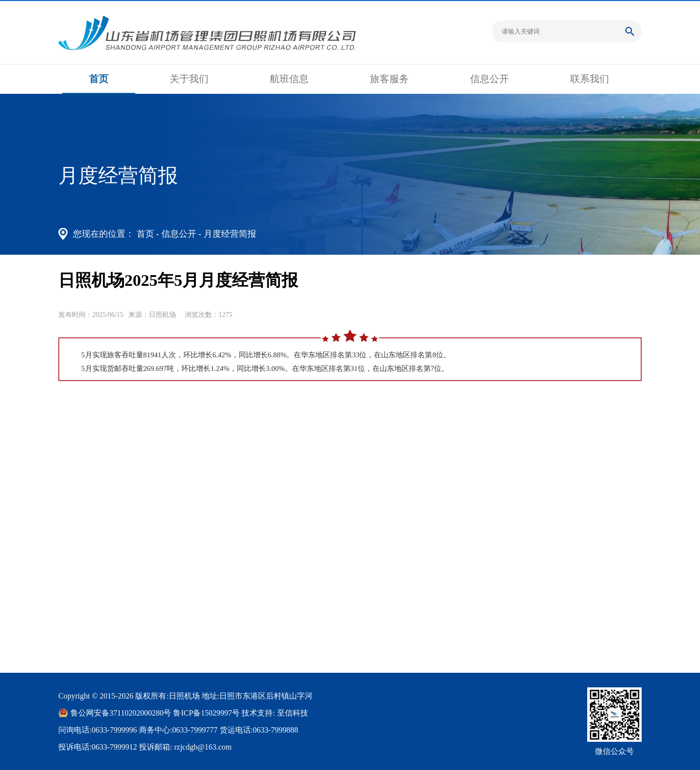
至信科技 (293, 713)
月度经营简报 (230, 234)
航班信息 (289, 79)
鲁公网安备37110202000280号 (121, 713)
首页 (99, 79)
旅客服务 (389, 79)
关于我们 (189, 79)
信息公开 (490, 79)
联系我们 (590, 79)
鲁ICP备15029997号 (206, 713)
